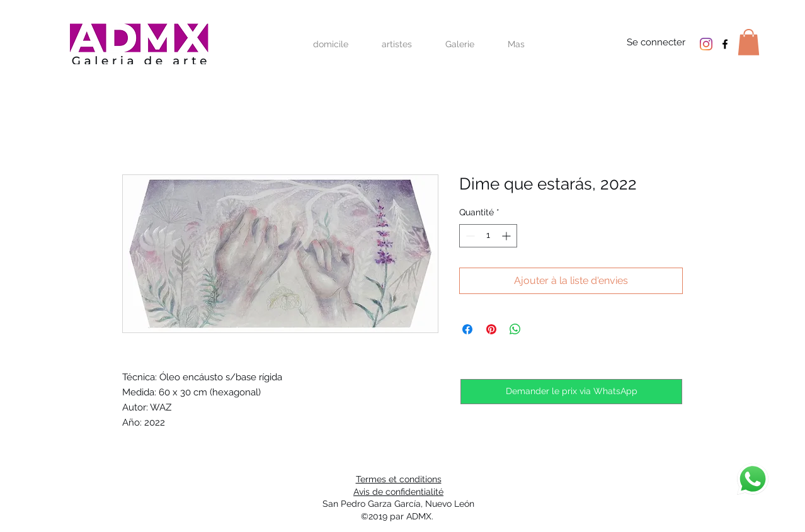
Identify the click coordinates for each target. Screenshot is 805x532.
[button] (749, 42)
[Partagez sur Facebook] (467, 329)
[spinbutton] (488, 236)
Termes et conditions (399, 479)
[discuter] (753, 479)
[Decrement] (469, 236)
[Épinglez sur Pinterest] (491, 329)
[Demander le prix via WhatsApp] (571, 392)
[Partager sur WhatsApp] (515, 329)
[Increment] (507, 236)
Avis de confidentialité (398, 492)
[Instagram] (706, 44)
